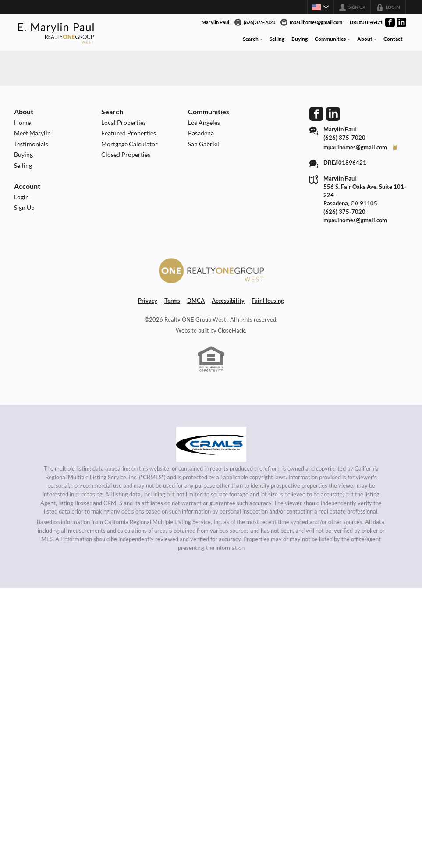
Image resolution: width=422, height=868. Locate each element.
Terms (172, 301)
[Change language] (320, 7)
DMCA (196, 301)
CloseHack (231, 330)
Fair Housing (268, 301)
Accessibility (228, 301)
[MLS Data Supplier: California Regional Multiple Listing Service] (211, 444)
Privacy (148, 301)
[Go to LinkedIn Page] (401, 22)
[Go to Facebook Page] (390, 22)
